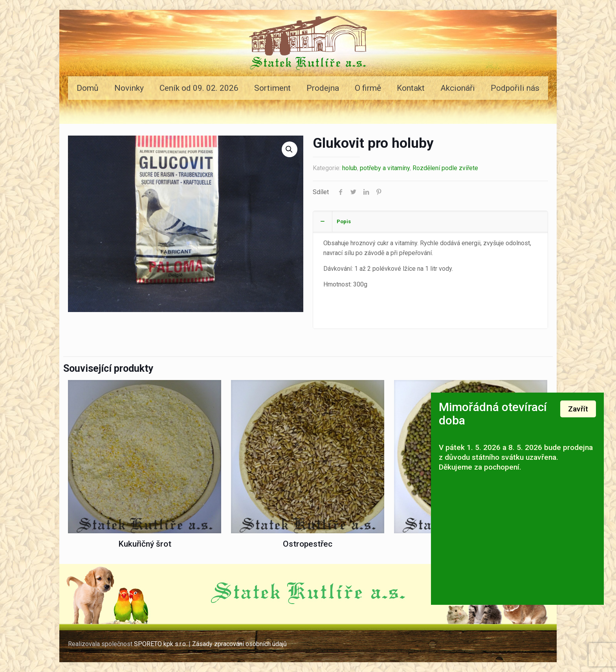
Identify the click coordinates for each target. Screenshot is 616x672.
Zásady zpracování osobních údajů (240, 644)
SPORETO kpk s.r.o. (160, 644)
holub (350, 168)
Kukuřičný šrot (145, 544)
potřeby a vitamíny (385, 168)
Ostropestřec (308, 544)
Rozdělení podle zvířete (445, 168)
